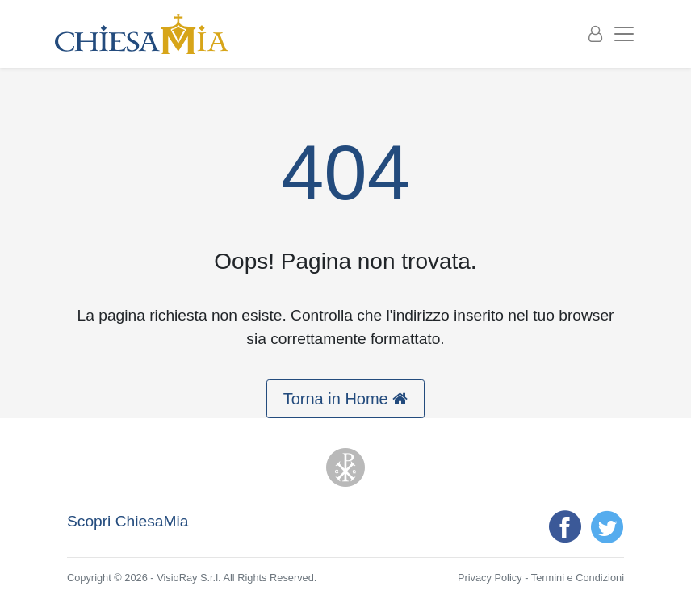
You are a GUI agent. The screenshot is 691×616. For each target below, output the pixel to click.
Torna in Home (346, 399)
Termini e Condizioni (578, 578)
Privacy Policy (490, 578)
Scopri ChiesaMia (128, 521)
